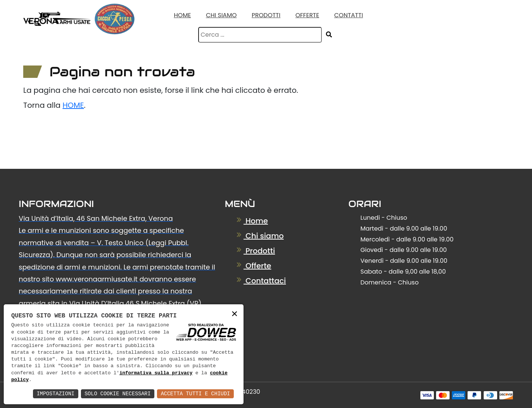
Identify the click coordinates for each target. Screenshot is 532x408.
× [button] (235, 314)
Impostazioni (56, 394)
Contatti (349, 15)
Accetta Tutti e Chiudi (195, 394)
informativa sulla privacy (156, 373)
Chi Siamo (221, 15)
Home (182, 15)
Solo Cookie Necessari (118, 394)
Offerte (307, 15)
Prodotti (266, 15)
